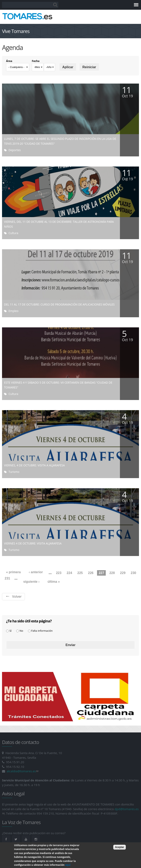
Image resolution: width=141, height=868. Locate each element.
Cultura (13, 233)
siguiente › (31, 582)
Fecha (36, 61)
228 (112, 573)
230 (133, 573)
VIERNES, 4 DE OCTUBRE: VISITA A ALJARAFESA (34, 465)
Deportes (15, 150)
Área (9, 61)
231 (7, 578)
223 (59, 573)
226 (91, 573)
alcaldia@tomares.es (22, 771)
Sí (10, 631)
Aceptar (120, 850)
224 (69, 573)
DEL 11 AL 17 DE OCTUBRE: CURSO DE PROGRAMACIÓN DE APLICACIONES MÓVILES (59, 304)
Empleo (13, 311)
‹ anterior (36, 572)
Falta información (42, 631)
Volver (17, 596)
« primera (13, 572)
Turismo (14, 472)
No (21, 631)
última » (54, 582)
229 (123, 573)
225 (80, 573)
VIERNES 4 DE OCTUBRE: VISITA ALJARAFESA (33, 543)
